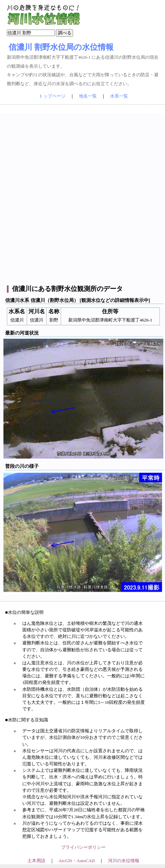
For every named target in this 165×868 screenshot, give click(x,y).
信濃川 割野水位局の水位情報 (61, 47)
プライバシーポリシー (83, 847)
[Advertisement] (82, 195)
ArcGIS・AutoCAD (77, 861)
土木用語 (36, 861)
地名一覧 (88, 96)
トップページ (52, 96)
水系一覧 (119, 96)
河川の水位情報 (124, 861)
